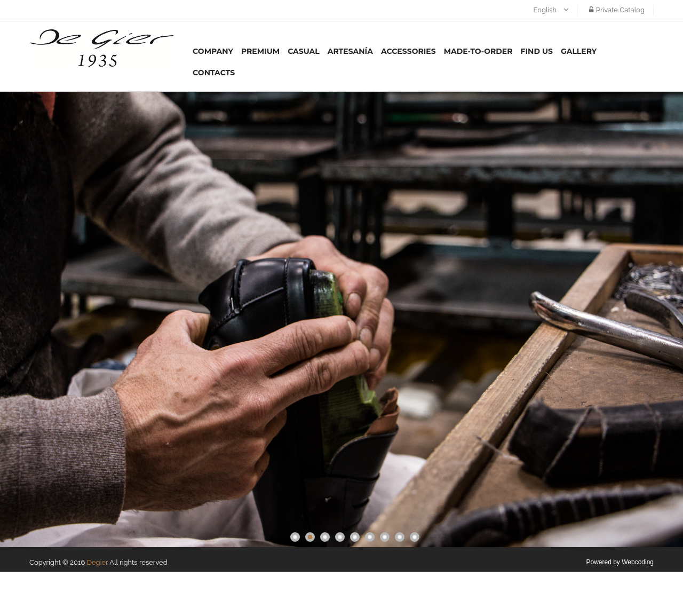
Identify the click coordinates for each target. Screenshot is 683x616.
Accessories (408, 51)
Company (213, 51)
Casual (304, 51)
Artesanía (350, 51)
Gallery (579, 51)
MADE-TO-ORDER (478, 51)
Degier (98, 562)
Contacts (214, 73)
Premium (260, 51)
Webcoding (638, 562)
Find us (537, 51)
